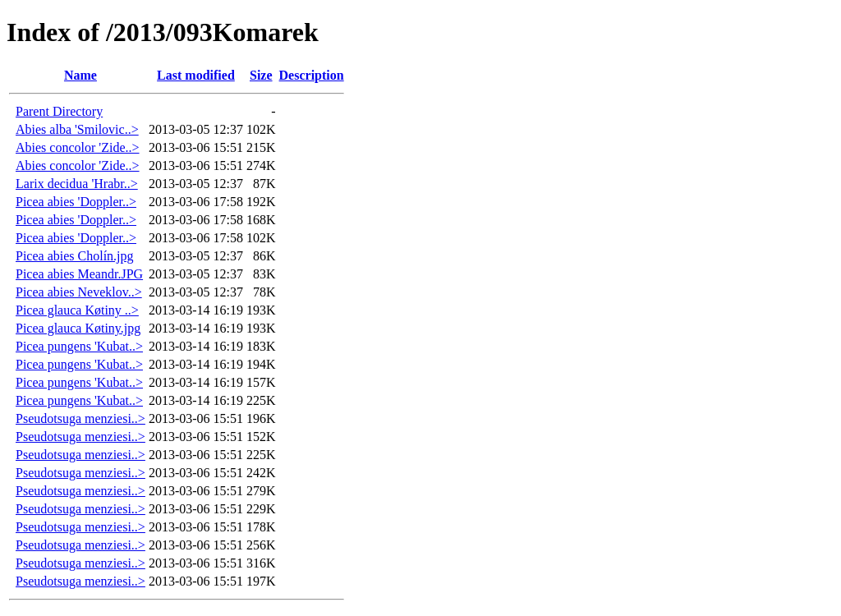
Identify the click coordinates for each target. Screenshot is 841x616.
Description (312, 75)
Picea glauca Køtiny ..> (77, 310)
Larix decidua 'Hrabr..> (77, 184)
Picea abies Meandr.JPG (79, 274)
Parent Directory (59, 111)
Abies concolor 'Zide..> (78, 147)
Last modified (196, 75)
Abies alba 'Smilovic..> (77, 129)
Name (80, 75)
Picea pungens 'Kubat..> (79, 346)
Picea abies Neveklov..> (79, 292)
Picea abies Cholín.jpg (75, 256)
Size (261, 75)
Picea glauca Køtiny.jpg (78, 328)
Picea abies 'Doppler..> (76, 202)
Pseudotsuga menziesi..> (80, 418)
